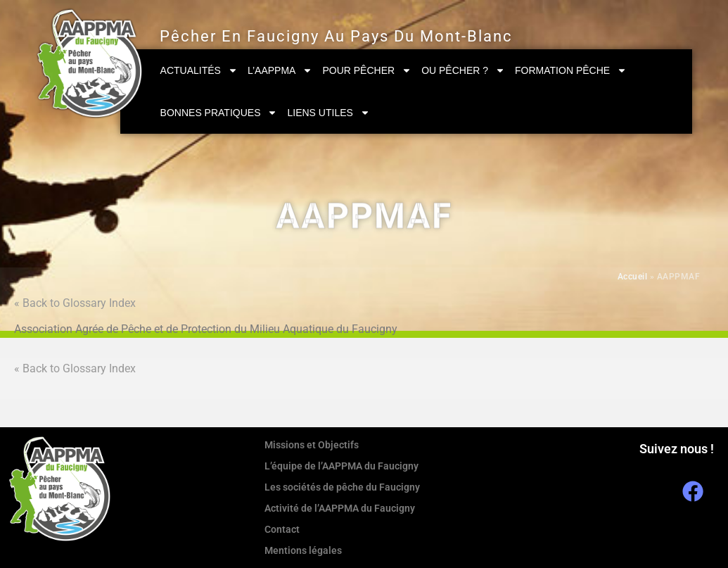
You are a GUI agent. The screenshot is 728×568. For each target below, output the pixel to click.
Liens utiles (328, 113)
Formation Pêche (571, 70)
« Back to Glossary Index (75, 303)
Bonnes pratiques (219, 113)
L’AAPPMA (280, 70)
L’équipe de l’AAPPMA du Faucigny (341, 466)
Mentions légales (303, 550)
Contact (282, 529)
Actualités (199, 70)
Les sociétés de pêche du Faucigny (342, 487)
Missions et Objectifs (312, 445)
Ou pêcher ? (463, 70)
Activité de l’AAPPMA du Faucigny (340, 508)
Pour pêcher (367, 70)
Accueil (633, 277)
